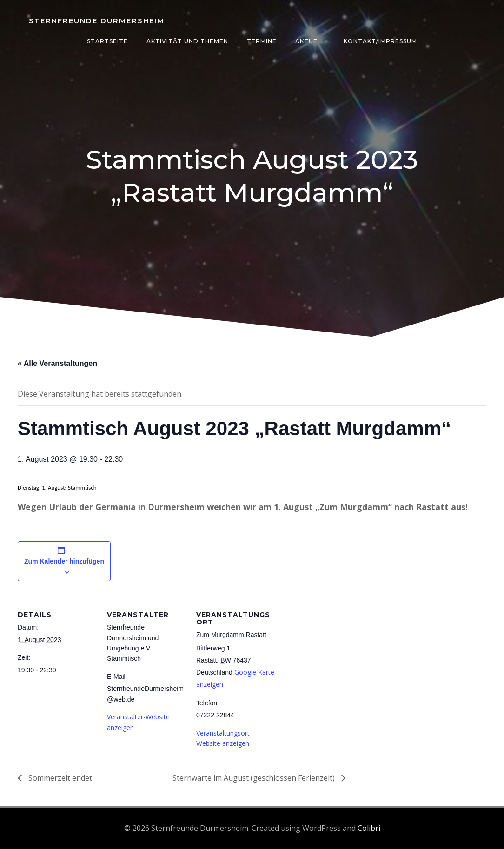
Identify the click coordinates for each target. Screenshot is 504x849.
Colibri (369, 828)
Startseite (107, 41)
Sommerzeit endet (59, 778)
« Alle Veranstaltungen (57, 363)
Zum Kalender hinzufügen (64, 561)
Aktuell (310, 41)
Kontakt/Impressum (380, 41)
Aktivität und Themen (187, 41)
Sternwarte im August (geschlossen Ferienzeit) (255, 778)
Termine (262, 41)
